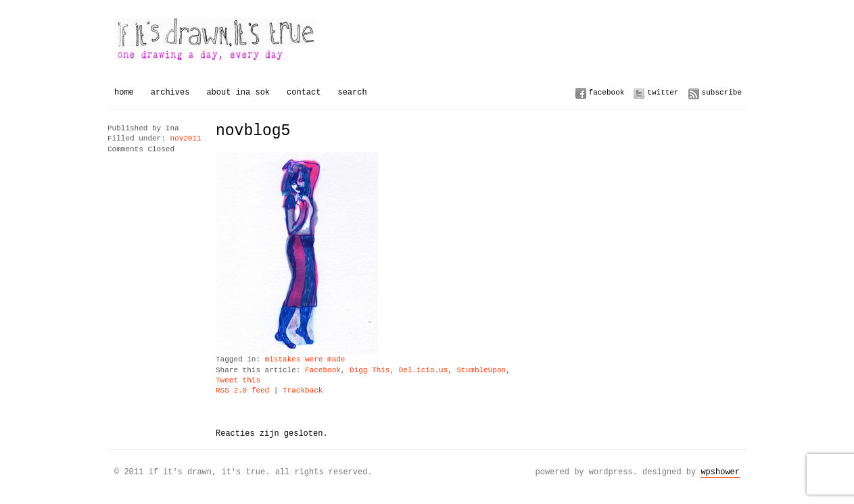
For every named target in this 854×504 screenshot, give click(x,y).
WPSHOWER (720, 472)
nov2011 (185, 139)
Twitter (663, 92)
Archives (170, 92)
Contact (304, 92)
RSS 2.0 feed (242, 391)
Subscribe (722, 92)
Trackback (303, 391)
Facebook (607, 92)
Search (352, 92)
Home (124, 92)
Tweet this (238, 381)
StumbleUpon (481, 371)
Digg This (370, 371)
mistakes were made (305, 360)
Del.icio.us (424, 371)
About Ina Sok (238, 92)
